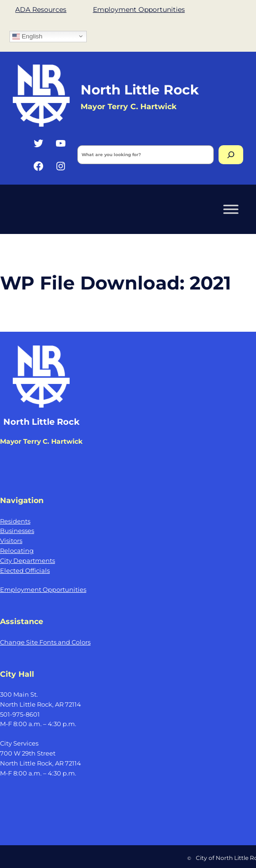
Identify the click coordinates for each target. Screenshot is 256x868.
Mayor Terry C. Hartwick (128, 106)
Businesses (17, 531)
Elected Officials (25, 570)
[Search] (231, 155)
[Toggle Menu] (231, 209)
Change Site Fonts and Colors (45, 642)
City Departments (27, 560)
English (27, 36)
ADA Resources (41, 9)
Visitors (11, 541)
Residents (15, 521)
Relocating (17, 551)
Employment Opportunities (139, 9)
